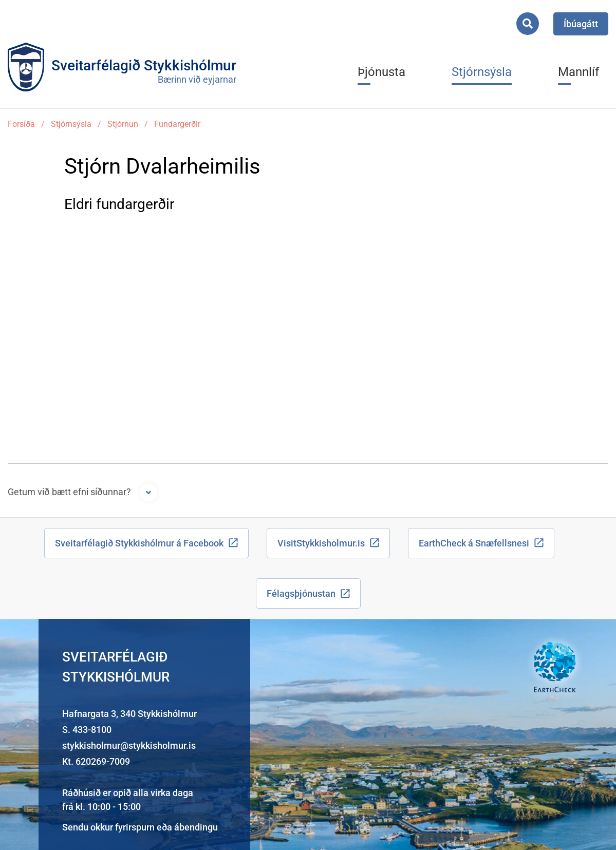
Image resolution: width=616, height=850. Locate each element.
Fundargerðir (177, 124)
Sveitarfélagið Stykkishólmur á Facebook (139, 543)
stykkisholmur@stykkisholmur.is (129, 745)
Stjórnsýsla (71, 124)
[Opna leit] (528, 24)
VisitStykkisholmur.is (321, 543)
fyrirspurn (135, 827)
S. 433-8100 (87, 730)
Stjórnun (123, 124)
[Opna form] (148, 493)
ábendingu (196, 827)
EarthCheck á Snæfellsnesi (474, 543)
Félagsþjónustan (301, 593)
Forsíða (21, 124)
